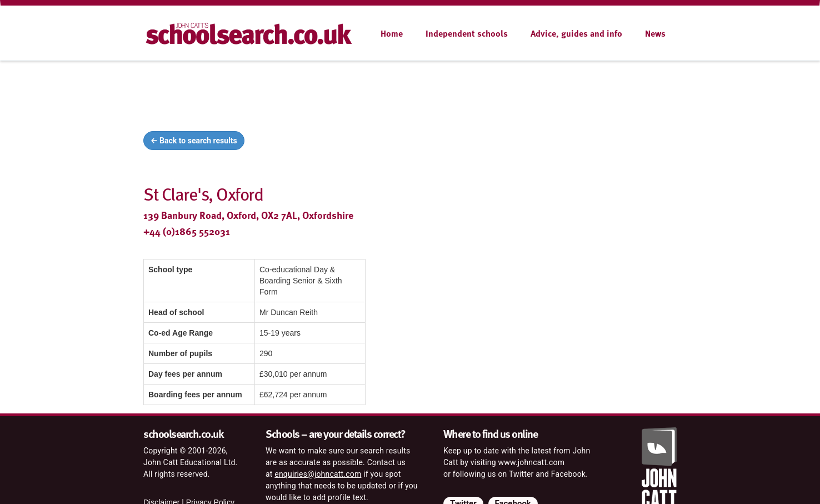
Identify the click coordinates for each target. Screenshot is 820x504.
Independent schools (467, 33)
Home (392, 33)
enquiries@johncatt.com (318, 474)
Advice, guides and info (576, 33)
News (655, 33)
